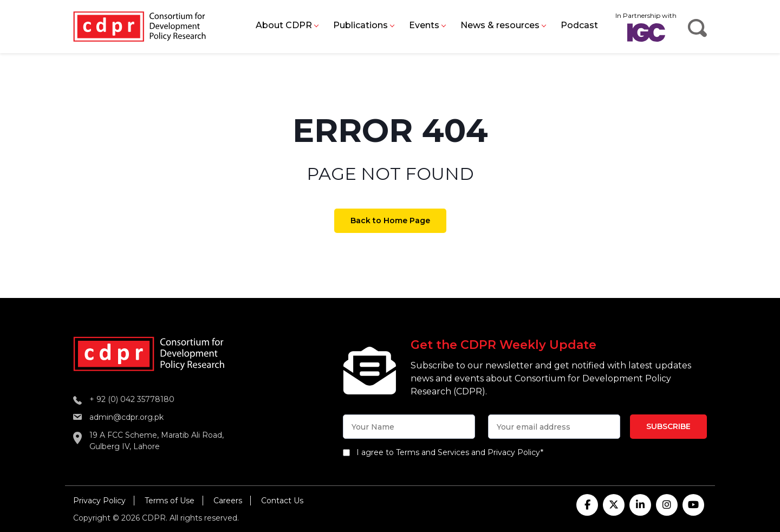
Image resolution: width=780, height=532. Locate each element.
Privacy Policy (99, 501)
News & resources (500, 25)
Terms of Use (170, 501)
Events (424, 25)
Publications (360, 25)
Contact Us (282, 501)
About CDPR (284, 25)
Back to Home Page (390, 220)
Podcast (579, 25)
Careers (228, 501)
